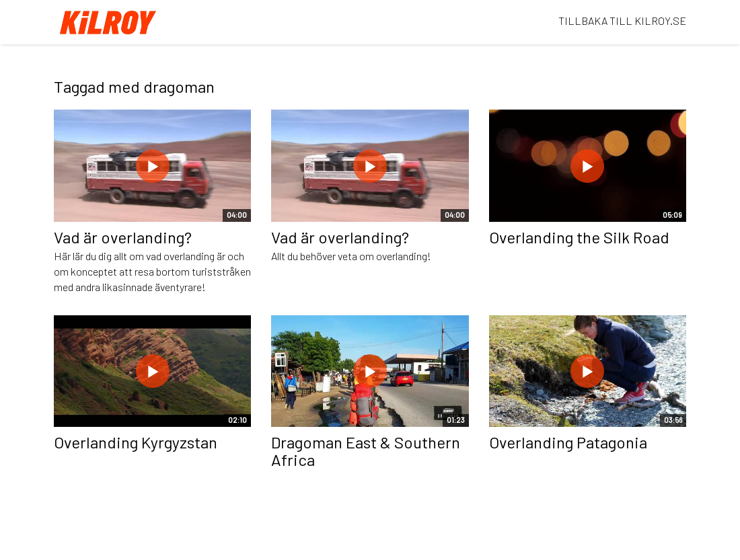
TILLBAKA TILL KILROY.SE (622, 21)
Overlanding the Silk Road (579, 237)
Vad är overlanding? (123, 237)
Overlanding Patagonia (568, 442)
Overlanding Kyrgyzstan (136, 442)
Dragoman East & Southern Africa (366, 451)
